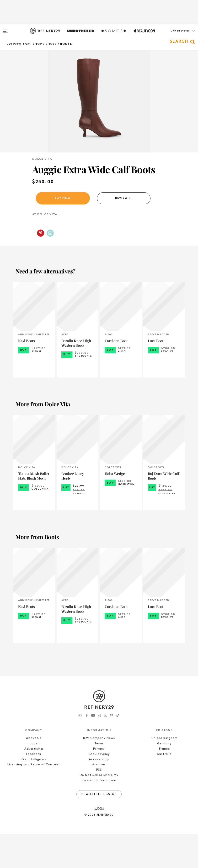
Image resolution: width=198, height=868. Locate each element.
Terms (99, 778)
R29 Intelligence (34, 793)
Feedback (34, 788)
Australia (164, 788)
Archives (99, 799)
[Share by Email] (50, 267)
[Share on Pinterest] (41, 267)
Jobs (34, 778)
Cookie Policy (99, 788)
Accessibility (99, 793)
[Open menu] (5, 29)
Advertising (34, 783)
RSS (99, 804)
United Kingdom (164, 772)
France (164, 783)
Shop (37, 44)
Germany (164, 778)
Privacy (99, 783)
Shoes (51, 44)
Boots (66, 44)
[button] (174, 36)
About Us (34, 772)
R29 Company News (99, 772)
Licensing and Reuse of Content (34, 799)
